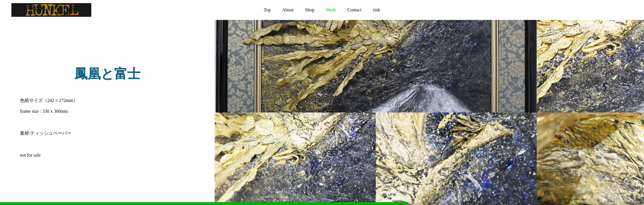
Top (267, 10)
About (288, 10)
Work (331, 10)
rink (377, 10)
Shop (310, 10)
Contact (354, 10)
